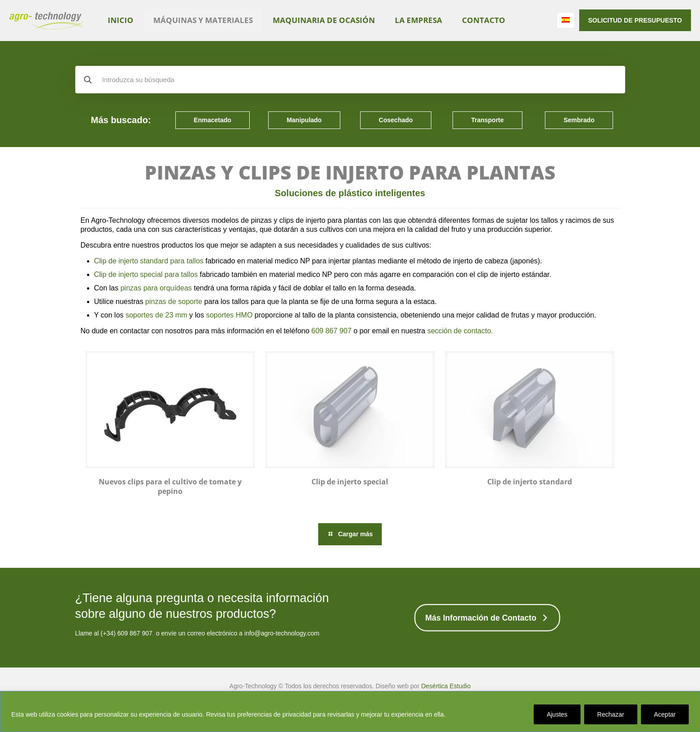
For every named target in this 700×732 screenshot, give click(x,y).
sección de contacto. (460, 331)
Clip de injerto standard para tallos (149, 261)
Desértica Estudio (446, 686)
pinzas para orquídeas (156, 288)
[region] (350, 711)
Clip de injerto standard (530, 482)
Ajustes (557, 714)
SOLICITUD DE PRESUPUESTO (635, 20)
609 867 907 (332, 331)
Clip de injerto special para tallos (146, 274)
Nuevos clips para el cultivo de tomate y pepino (170, 486)
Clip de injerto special (350, 482)
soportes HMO (229, 315)
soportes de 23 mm (156, 315)
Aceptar (665, 714)
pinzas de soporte (174, 302)
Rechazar (611, 714)
